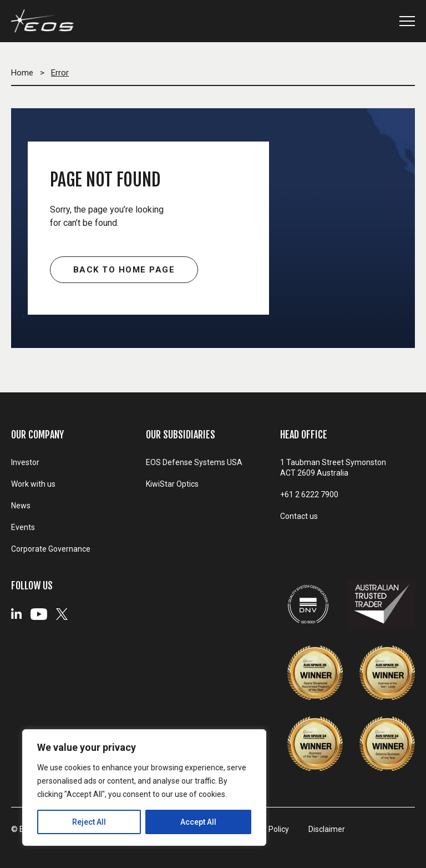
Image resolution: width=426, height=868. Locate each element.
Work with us (33, 484)
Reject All (89, 822)
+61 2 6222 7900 (309, 494)
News (21, 506)
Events (23, 527)
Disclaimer (327, 829)
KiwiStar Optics (172, 484)
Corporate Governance (51, 549)
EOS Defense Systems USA (194, 462)
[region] (144, 788)
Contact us (299, 516)
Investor (25, 462)
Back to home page (124, 270)
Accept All (198, 822)
